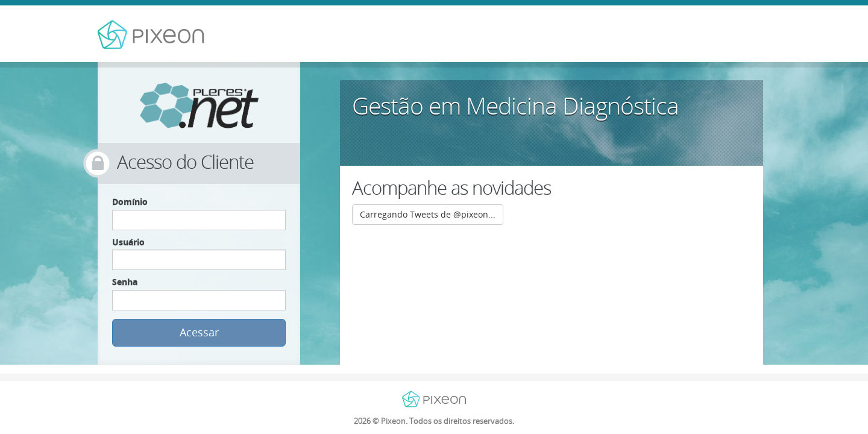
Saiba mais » (669, 146)
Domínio (130, 202)
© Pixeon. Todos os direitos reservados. (434, 421)
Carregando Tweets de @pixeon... (428, 214)
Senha (125, 282)
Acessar (199, 332)
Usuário (128, 242)
